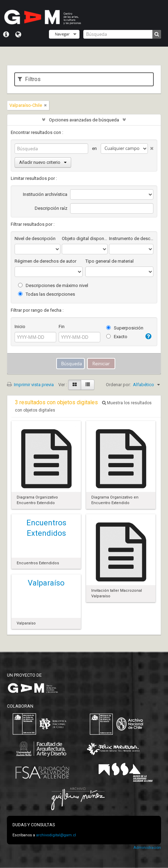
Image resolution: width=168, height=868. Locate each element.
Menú (6, 34)
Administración (147, 848)
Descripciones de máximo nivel (53, 285)
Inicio (20, 327)
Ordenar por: (118, 385)
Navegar (62, 34)
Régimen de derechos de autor (45, 261)
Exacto (117, 337)
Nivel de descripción (35, 238)
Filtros (29, 79)
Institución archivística (45, 194)
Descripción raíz (51, 208)
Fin (62, 327)
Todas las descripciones (47, 294)
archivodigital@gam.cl (56, 835)
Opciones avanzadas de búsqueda (84, 120)
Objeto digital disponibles (85, 238)
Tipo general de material (110, 261)
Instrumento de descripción (131, 238)
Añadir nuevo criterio (43, 162)
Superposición (125, 328)
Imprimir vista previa (30, 385)
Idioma (18, 34)
